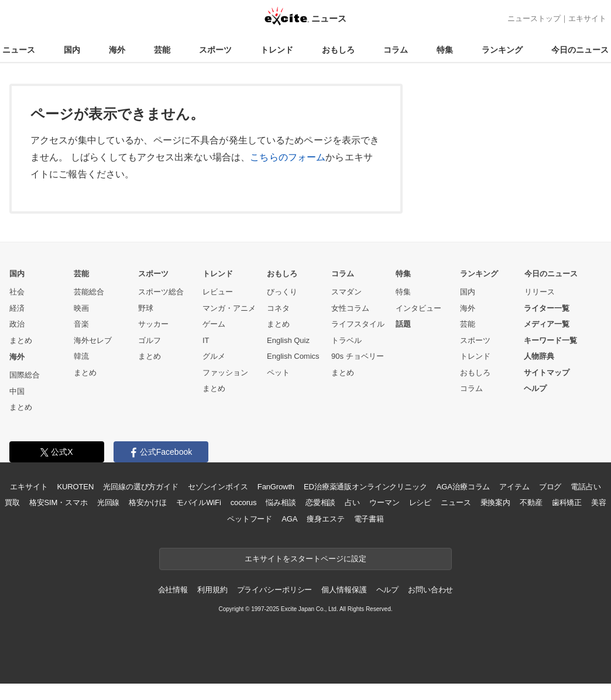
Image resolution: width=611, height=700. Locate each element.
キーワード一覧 (550, 340)
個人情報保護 (344, 590)
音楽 (81, 324)
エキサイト (587, 18)
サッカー (153, 324)
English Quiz (288, 340)
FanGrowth (276, 487)
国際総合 (25, 375)
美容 (599, 502)
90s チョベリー (358, 356)
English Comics (293, 356)
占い (352, 502)
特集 (445, 50)
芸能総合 (89, 292)
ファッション (225, 373)
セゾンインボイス (218, 487)
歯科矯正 (567, 502)
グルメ (214, 356)
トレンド (277, 50)
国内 (72, 50)
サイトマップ (547, 373)
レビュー (218, 292)
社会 (17, 292)
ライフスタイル (358, 324)
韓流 (81, 356)
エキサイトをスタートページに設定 (305, 559)
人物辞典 (539, 356)
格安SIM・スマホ (59, 502)
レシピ (421, 502)
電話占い (586, 487)
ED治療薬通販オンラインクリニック (365, 487)
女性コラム (350, 308)
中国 (17, 391)
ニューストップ (534, 18)
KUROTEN (76, 487)
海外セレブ (93, 340)
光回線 (109, 502)
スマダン (346, 292)
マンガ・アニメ (229, 308)
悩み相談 (281, 502)
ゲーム (214, 324)
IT (206, 340)
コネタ (278, 308)
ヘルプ (535, 388)
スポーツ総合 (161, 292)
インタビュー (418, 308)
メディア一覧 (547, 324)
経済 (17, 308)
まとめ (21, 340)
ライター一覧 (547, 308)
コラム (396, 50)
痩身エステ (325, 519)
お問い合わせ (430, 590)
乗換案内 (495, 502)
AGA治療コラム (463, 487)
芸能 (162, 50)
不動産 (531, 502)
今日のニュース (580, 50)
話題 (403, 324)
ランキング (502, 50)
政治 (17, 324)
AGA (289, 519)
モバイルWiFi (199, 502)
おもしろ (338, 50)
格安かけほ (147, 502)
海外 (117, 50)
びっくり (282, 292)
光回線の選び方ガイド (141, 487)
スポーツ (215, 50)
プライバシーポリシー (275, 590)
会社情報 (173, 590)
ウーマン (384, 502)
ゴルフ (150, 340)
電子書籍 (369, 519)
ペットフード (250, 519)
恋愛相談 (320, 502)
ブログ (550, 487)
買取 (12, 502)
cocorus (244, 502)
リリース (540, 292)
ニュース (19, 50)
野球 (146, 308)
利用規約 (212, 590)
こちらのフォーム (288, 157)
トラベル (346, 340)
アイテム (514, 487)
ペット (278, 373)
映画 (81, 308)
